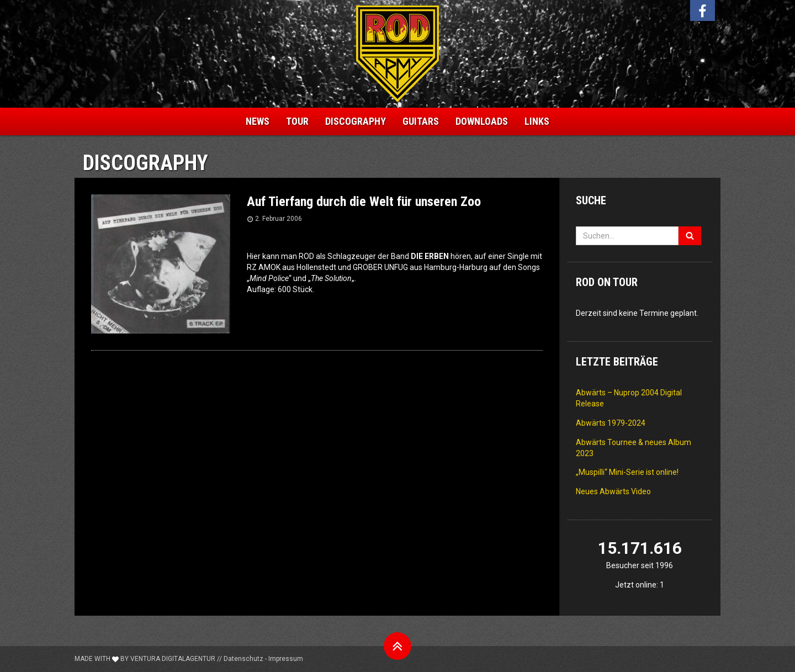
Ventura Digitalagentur (173, 659)
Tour (297, 121)
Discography (356, 121)
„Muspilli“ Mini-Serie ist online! (627, 472)
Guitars (421, 121)
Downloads (482, 121)
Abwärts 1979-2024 (611, 423)
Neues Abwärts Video (613, 491)
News (258, 121)
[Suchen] (690, 236)
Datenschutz (243, 659)
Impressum (286, 659)
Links (537, 121)
